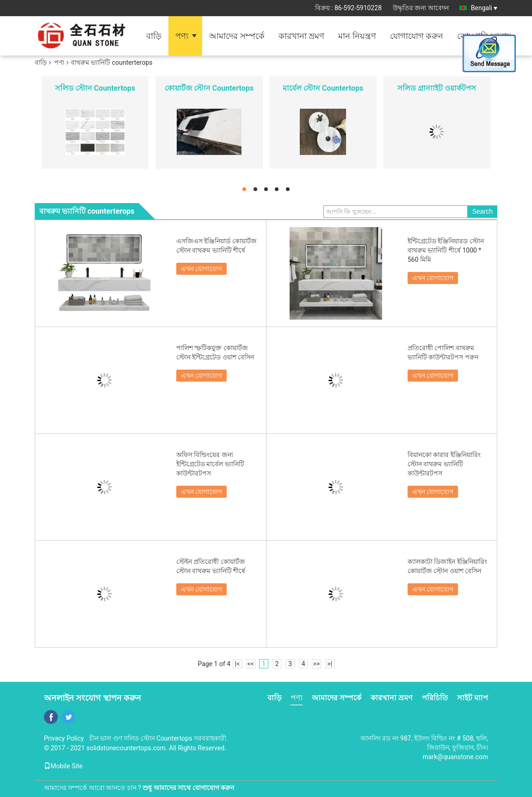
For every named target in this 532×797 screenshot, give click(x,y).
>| (330, 664)
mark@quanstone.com (455, 757)
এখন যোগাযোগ (201, 269)
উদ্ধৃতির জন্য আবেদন (421, 8)
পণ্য (182, 36)
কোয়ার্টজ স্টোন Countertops (209, 88)
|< (238, 664)
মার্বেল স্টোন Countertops (323, 88)
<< (251, 664)
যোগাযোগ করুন (417, 36)
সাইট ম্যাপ (473, 698)
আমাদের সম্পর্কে (237, 36)
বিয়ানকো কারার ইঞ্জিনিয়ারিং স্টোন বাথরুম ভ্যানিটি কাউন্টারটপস (444, 464)
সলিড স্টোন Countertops (95, 88)
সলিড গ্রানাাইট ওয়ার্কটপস (437, 88)
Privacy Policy (64, 738)
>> (317, 664)
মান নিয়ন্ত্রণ (357, 36)
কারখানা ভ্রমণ (301, 36)
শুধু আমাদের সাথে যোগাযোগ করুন (188, 788)
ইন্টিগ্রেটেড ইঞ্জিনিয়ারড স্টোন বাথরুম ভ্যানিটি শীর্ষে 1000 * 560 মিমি (446, 250)
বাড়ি (154, 36)
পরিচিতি (435, 698)
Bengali (484, 8)
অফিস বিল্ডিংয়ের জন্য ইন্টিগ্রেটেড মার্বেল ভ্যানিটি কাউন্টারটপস (210, 464)
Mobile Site (63, 766)
